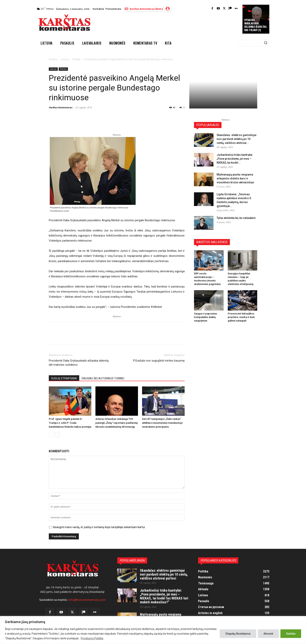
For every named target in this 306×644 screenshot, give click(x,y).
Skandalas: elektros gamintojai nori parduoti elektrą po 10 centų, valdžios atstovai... (237, 139)
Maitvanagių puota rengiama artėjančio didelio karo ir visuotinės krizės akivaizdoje (235, 178)
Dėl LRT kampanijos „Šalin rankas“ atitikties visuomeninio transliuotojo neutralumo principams (162, 423)
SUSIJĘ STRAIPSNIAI (64, 378)
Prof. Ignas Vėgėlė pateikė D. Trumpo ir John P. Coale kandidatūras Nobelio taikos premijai (70, 423)
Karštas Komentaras (61, 107)
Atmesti (268, 634)
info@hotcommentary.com (87, 600)
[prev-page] (51, 435)
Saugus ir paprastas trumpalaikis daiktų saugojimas (205, 317)
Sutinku (291, 634)
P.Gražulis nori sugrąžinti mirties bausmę (159, 361)
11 (182, 107)
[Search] (266, 43)
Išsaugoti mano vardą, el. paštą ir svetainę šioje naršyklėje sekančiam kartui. (99, 527)
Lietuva (65, 59)
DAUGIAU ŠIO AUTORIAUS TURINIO (103, 378)
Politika (76, 59)
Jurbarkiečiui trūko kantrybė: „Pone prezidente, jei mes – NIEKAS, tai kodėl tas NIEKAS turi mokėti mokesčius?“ (164, 596)
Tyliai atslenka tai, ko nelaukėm (236, 218)
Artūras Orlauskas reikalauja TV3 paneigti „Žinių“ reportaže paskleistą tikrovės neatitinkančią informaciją (117, 423)
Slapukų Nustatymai (238, 634)
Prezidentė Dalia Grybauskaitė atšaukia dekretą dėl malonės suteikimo (79, 363)
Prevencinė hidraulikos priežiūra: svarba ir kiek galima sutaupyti (241, 317)
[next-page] (57, 435)
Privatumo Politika (92, 638)
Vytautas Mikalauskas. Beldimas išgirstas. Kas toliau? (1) (256, 25)
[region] (153, 630)
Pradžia (53, 59)
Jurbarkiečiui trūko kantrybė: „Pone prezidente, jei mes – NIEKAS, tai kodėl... (235, 159)
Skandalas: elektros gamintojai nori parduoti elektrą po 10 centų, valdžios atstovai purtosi (164, 574)
